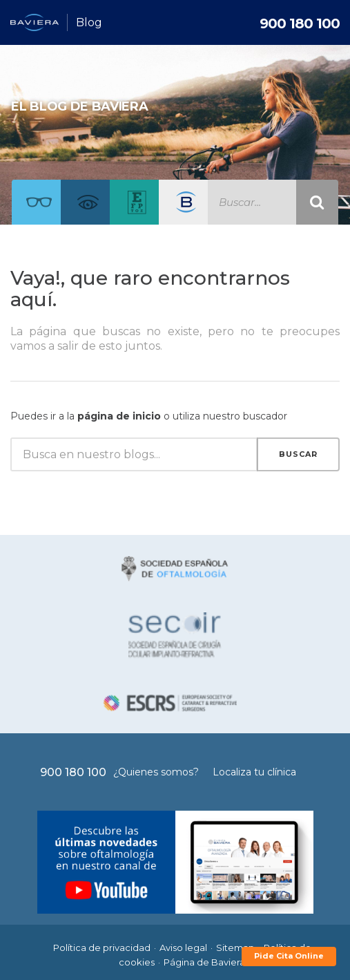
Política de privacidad (102, 948)
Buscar (298, 454)
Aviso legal (183, 948)
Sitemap (235, 948)
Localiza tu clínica (254, 772)
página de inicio (119, 416)
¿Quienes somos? (156, 772)
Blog (89, 22)
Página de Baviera (204, 962)
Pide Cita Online (289, 956)
